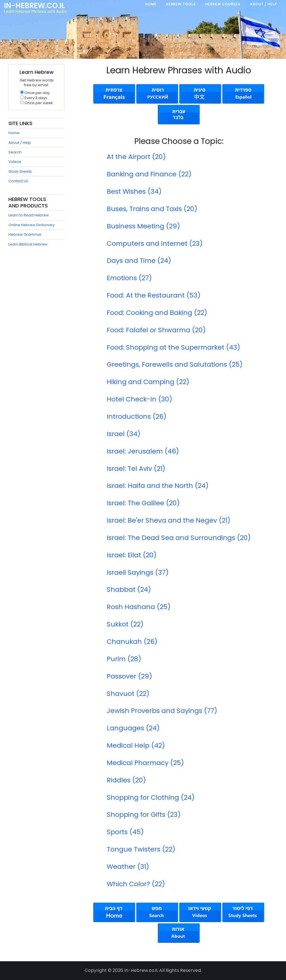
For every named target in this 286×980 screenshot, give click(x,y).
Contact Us (18, 181)
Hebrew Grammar (25, 234)
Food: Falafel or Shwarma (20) (156, 330)
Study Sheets (20, 171)
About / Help (20, 143)
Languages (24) (133, 728)
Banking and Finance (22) (149, 174)
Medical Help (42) (136, 745)
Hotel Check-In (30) (140, 399)
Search (15, 152)
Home (14, 133)
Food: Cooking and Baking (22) (157, 313)
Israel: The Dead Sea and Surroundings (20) (179, 538)
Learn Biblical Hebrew (28, 244)
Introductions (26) (137, 416)
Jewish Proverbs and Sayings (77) (162, 711)
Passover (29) (129, 676)
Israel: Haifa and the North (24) (158, 486)
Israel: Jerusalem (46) (143, 451)
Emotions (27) (129, 278)
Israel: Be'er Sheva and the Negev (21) (169, 520)
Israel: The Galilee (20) (143, 503)
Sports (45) (125, 832)
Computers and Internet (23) (155, 243)
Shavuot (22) (128, 694)
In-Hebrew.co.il (34, 6)
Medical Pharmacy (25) (145, 763)
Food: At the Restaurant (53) (154, 295)
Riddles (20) (126, 780)
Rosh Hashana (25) (139, 607)
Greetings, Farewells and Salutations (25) (175, 364)
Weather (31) (128, 866)
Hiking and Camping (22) (148, 382)
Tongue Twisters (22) (141, 849)
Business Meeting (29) (143, 226)
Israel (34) (124, 434)
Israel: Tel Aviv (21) (136, 468)
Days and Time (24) (139, 260)
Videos (15, 162)
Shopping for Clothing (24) (151, 797)
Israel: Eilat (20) (132, 555)
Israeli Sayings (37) (138, 572)
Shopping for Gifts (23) (144, 814)
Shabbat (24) (129, 589)
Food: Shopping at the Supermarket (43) (173, 347)
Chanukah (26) (132, 641)
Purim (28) (124, 659)
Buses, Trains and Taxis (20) (152, 209)
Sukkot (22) (125, 624)
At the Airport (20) (136, 157)
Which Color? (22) (136, 884)
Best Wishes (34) (134, 191)
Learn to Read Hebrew (29, 215)
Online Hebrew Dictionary (31, 225)
